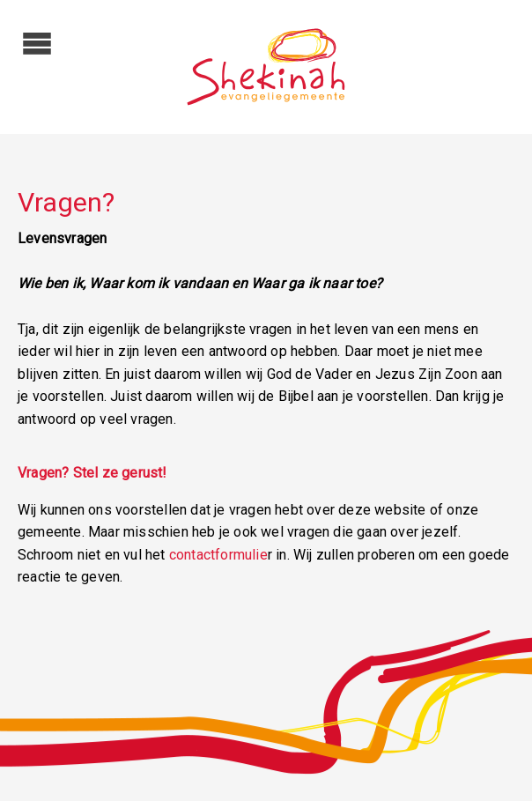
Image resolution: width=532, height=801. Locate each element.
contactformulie (218, 555)
